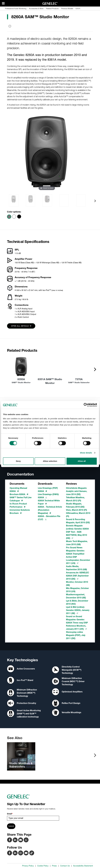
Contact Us (65, 866)
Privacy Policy (28, 866)
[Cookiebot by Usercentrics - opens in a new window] (86, 405)
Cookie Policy (43, 866)
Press (54, 866)
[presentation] (95, 201)
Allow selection (50, 461)
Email (10, 814)
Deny (18, 461)
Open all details (21, 326)
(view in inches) (57, 290)
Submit (11, 826)
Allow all (82, 461)
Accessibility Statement (83, 866)
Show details (86, 453)
